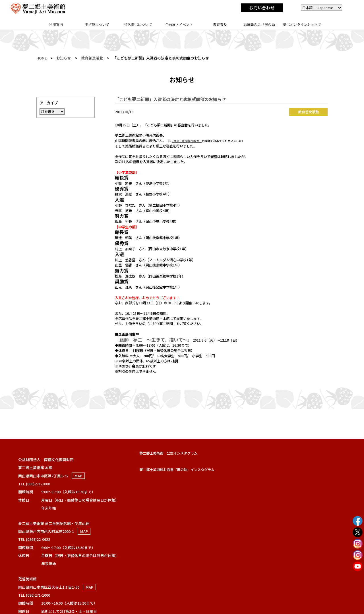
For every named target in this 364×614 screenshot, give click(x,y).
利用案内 (56, 24)
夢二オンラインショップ (302, 24)
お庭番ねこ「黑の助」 (261, 24)
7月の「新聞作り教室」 (187, 141)
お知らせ (64, 58)
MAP (78, 476)
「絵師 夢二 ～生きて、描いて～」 (153, 340)
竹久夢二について (138, 24)
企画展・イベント (179, 24)
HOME (42, 58)
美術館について (97, 24)
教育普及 (220, 24)
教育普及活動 (92, 58)
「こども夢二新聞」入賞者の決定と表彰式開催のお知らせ (170, 99)
